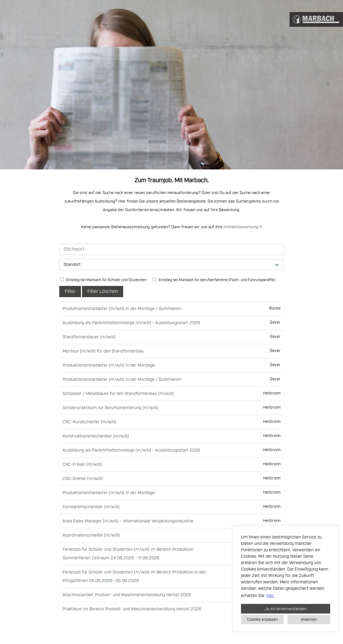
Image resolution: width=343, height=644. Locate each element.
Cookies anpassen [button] (262, 619)
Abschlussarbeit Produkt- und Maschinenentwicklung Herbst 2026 (127, 595)
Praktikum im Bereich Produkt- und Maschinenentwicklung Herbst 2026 (132, 609)
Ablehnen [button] (309, 619)
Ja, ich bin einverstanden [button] (286, 609)
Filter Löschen (103, 291)
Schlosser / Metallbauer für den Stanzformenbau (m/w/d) (118, 394)
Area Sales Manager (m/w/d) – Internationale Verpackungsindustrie (128, 521)
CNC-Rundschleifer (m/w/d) (89, 422)
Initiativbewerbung (242, 227)
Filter (70, 291)
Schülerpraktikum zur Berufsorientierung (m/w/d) (110, 408)
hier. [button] (270, 596)
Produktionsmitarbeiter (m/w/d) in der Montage (109, 365)
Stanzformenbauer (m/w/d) (89, 337)
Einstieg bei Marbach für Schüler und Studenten (103, 280)
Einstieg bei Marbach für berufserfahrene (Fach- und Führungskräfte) (214, 280)
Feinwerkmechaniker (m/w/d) (91, 507)
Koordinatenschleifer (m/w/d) (91, 535)
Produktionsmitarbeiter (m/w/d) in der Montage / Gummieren (122, 309)
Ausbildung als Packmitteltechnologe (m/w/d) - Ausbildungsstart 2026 (131, 323)
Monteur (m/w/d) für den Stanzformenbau (103, 351)
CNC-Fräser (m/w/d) (82, 464)
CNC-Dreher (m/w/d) (83, 479)
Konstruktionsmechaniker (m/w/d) (96, 436)
